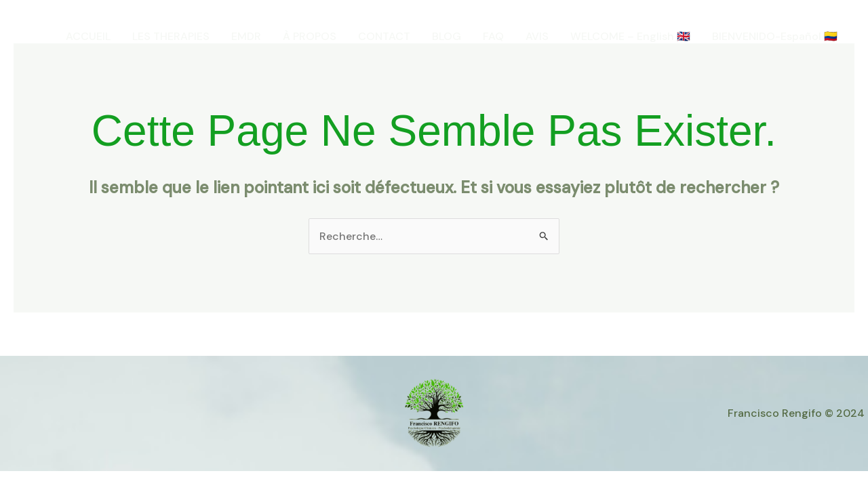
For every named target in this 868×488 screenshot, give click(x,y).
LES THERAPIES (171, 36)
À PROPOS (310, 36)
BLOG (447, 36)
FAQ (493, 36)
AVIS (537, 36)
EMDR (246, 36)
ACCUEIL (88, 36)
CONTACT (384, 36)
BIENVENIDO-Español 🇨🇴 (775, 36)
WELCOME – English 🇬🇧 (630, 36)
